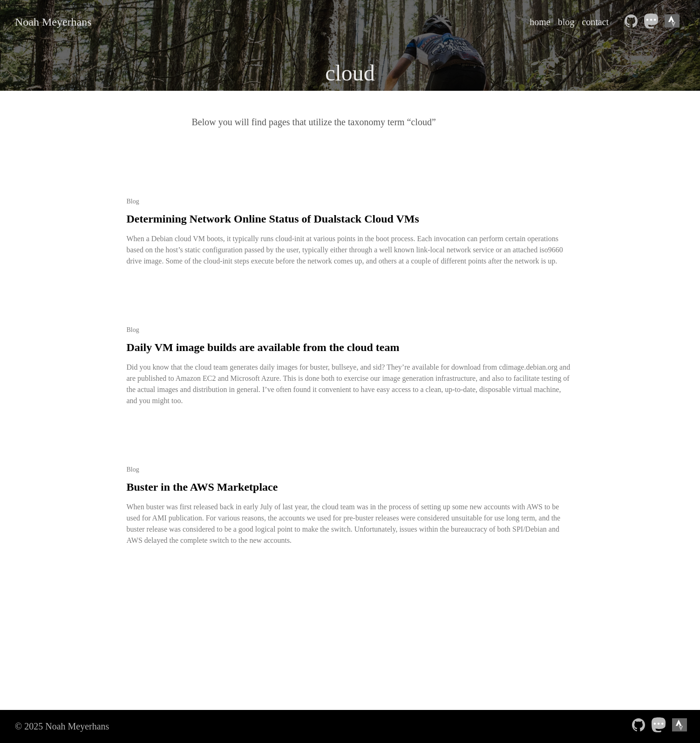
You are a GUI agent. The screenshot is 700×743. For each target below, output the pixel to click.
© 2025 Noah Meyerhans (62, 726)
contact (595, 22)
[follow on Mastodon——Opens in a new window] (653, 22)
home (540, 22)
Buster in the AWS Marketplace (202, 487)
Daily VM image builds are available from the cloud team (263, 347)
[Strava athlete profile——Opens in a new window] (674, 22)
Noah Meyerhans (53, 22)
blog (566, 22)
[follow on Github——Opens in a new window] (633, 22)
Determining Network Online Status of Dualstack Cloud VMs (273, 219)
